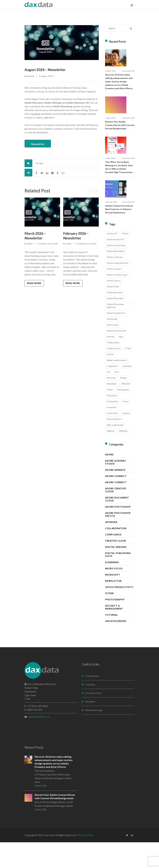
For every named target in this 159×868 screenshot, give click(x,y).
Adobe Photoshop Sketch (118, 540)
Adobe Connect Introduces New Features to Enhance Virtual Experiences (119, 235)
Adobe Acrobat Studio (116, 488)
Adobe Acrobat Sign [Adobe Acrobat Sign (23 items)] (116, 271)
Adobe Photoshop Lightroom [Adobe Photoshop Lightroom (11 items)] (115, 331)
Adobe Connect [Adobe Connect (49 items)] (114, 295)
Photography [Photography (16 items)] (123, 415)
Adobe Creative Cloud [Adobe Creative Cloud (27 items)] (117, 300)
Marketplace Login (94, 736)
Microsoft (113, 600)
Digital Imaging (116, 573)
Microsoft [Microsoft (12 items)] (111, 404)
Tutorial (111, 641)
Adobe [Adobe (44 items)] (125, 259)
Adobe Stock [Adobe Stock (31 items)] (113, 351)
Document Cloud (93, 719)
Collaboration (116, 554)
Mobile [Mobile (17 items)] (123, 404)
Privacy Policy (86, 861)
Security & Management (114, 633)
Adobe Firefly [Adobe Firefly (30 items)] (113, 312)
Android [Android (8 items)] (111, 362)
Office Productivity (119, 613)
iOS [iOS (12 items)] (108, 398)
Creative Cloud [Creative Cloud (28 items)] (114, 374)
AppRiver (111, 548)
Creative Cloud (116, 566)
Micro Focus (114, 594)
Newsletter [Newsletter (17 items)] (112, 410)
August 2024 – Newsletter (45, 70)
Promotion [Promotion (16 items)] (112, 433)
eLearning (112, 588)
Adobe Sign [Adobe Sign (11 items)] (112, 345)
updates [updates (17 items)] (126, 439)
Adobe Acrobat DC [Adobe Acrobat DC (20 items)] (116, 265)
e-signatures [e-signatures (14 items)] (112, 392)
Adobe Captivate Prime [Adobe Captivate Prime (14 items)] (118, 289)
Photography (115, 625)
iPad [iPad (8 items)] (117, 398)
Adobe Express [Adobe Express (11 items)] (114, 306)
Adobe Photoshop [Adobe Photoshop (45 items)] (115, 324)
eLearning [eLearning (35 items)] (127, 392)
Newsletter (30, 76)
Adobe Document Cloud (117, 525)
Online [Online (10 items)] (110, 415)
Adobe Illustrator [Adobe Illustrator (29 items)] (115, 318)
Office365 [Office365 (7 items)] (126, 410)
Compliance (113, 560)
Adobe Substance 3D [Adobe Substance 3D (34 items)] (116, 356)
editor (30, 242)
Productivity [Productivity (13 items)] (112, 427)
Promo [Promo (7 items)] (126, 427)
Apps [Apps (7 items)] (121, 362)
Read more (34, 282)
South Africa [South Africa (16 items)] (112, 439)
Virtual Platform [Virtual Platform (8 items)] (114, 445)
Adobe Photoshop (118, 533)
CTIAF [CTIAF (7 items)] (128, 374)
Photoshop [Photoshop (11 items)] (112, 421)
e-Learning (90, 710)
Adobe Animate (115, 496)
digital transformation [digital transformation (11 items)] (117, 386)
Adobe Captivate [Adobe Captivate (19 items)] (115, 283)
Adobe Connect (116, 502)
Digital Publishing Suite (118, 580)
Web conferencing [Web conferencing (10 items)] (115, 451)
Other (109, 619)
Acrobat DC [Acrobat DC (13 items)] (112, 259)
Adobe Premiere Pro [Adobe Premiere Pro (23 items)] (116, 339)
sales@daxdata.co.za (39, 742)
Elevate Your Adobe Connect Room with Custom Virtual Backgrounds (120, 138)
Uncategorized (116, 647)
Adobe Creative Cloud (116, 516)
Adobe (109, 480)
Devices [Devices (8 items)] (110, 380)
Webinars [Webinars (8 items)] (123, 457)
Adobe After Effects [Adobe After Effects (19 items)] (116, 277)
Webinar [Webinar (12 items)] (111, 457)
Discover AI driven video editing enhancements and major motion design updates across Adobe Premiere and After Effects (119, 88)
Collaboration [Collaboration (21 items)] (113, 368)
